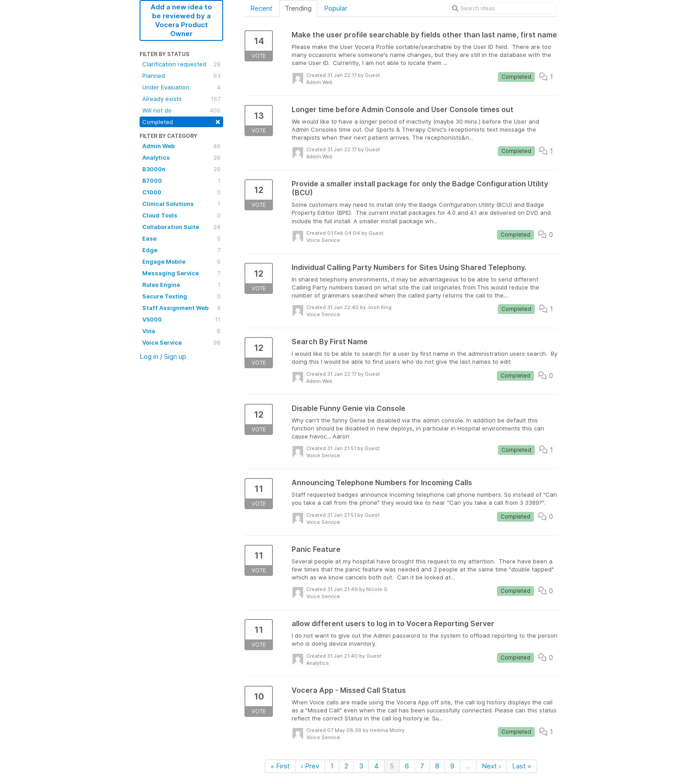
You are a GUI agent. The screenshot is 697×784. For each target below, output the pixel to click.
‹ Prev (310, 766)
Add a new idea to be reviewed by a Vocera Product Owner (181, 20)
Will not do (181, 110)
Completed (181, 121)
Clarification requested (181, 64)
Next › (491, 766)
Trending (298, 8)
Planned (181, 76)
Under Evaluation (181, 87)
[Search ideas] (503, 8)
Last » (522, 766)
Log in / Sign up (163, 356)
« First (280, 766)
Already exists (181, 99)
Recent (261, 8)
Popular (336, 8)
